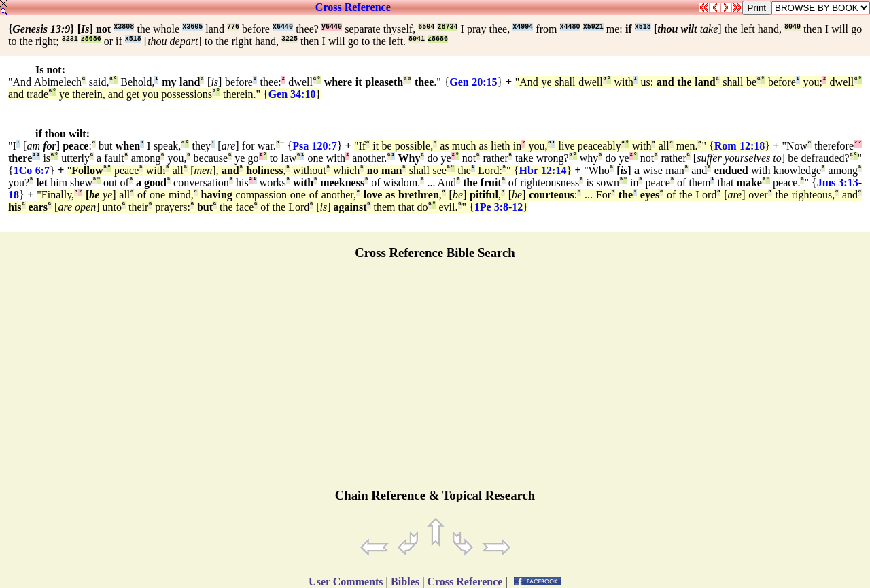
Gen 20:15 (473, 82)
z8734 (447, 27)
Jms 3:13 (838, 183)
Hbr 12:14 (543, 170)
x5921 (593, 27)
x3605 (192, 27)
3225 (290, 39)
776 (233, 27)
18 (14, 195)
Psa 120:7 (315, 146)
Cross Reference (353, 7)
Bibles (405, 582)
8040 (793, 27)
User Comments (346, 582)
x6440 (283, 27)
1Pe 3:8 (491, 207)
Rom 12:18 (739, 146)
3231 (70, 39)
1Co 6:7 (32, 170)
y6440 (332, 27)
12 (517, 207)
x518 (643, 27)
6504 (426, 27)
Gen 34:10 (292, 94)
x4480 (570, 27)
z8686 (91, 39)
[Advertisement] (435, 380)
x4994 (523, 27)
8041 (417, 39)
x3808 (124, 27)
